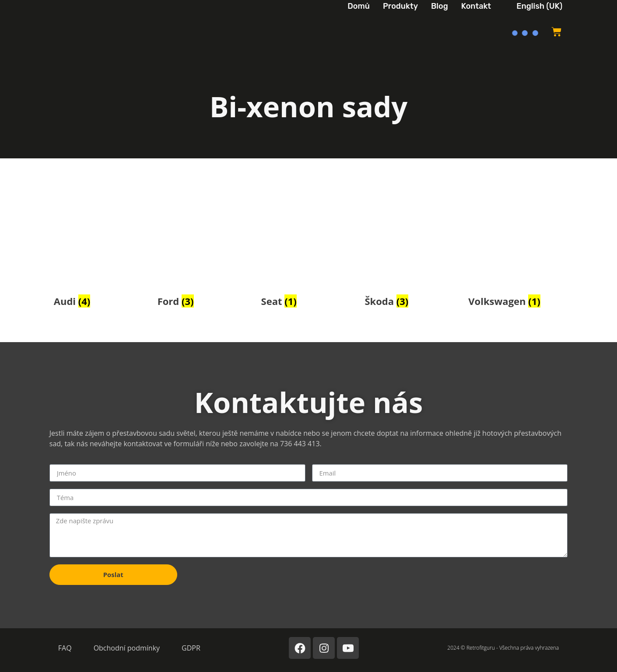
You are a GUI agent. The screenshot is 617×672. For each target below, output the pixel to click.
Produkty (400, 6)
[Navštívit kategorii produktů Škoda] (412, 250)
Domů (359, 6)
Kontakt (476, 6)
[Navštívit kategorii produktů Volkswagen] (516, 250)
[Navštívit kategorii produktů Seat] (309, 250)
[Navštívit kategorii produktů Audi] (101, 250)
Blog (440, 6)
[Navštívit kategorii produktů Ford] (205, 250)
